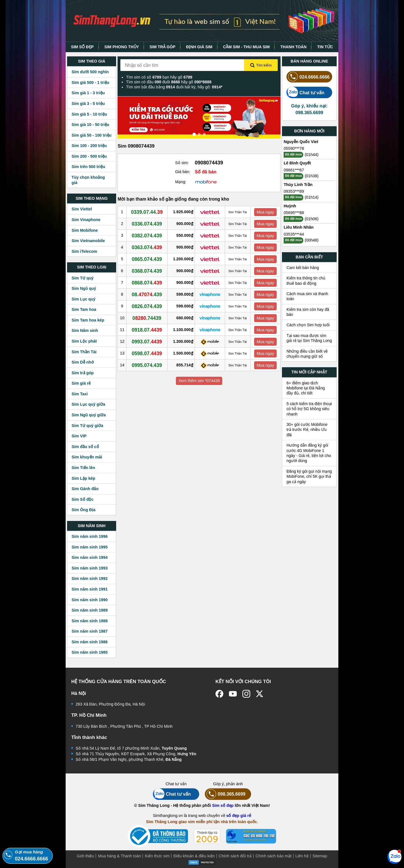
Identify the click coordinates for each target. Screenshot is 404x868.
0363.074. (147, 247)
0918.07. (147, 330)
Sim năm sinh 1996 (90, 536)
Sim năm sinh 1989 (90, 610)
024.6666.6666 (308, 77)
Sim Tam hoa (84, 309)
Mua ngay (265, 212)
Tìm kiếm (261, 65)
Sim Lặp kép (83, 478)
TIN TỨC (325, 47)
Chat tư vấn (305, 92)
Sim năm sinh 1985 (90, 652)
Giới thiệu (86, 856)
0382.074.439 (147, 235)
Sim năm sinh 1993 (90, 568)
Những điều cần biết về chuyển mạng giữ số (307, 354)
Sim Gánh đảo (85, 489)
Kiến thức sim (157, 856)
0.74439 (147, 318)
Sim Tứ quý (82, 278)
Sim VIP (79, 436)
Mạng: (181, 182)
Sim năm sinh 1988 (90, 621)
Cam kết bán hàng (303, 268)
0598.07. (147, 353)
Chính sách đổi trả (235, 856)
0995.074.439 (147, 365)
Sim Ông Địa (83, 510)
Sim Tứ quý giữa (87, 426)
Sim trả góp (83, 373)
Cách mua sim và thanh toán (307, 296)
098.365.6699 (225, 794)
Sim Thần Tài (84, 352)
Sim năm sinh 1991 (90, 589)
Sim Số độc (82, 499)
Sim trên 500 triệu (88, 167)
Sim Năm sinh (85, 330)
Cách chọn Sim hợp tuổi (308, 325)
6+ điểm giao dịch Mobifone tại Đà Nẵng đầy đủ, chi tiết (306, 388)
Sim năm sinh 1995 (90, 547)
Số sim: (182, 163)
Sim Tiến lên (83, 468)
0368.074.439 (147, 271)
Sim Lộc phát (84, 341)
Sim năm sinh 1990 (90, 600)
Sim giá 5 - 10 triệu (89, 114)
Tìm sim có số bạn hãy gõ (159, 77)
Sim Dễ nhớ (83, 362)
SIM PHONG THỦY (122, 47)
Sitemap (320, 856)
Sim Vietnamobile (88, 241)
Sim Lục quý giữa (88, 404)
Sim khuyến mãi (87, 457)
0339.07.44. (147, 212)
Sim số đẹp (223, 805)
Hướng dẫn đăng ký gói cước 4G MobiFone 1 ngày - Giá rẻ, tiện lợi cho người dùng (309, 453)
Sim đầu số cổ (85, 447)
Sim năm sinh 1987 (90, 631)
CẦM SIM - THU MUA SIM (246, 47)
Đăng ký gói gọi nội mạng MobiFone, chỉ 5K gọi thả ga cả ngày (309, 477)
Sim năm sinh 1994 (90, 557)
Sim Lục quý (83, 299)
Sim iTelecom (84, 251)
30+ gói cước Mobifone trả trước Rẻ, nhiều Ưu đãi (307, 430)
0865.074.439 (147, 259)
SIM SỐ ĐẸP (82, 47)
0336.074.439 (147, 224)
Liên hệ (302, 856)
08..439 (147, 294)
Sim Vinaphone (86, 220)
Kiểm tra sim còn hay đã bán (308, 312)
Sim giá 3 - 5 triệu (88, 104)
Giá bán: (183, 172)
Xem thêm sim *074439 (199, 381)
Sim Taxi (80, 394)
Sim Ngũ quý (84, 288)
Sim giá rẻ (81, 383)
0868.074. (147, 283)
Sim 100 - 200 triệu (89, 146)
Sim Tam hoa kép (88, 320)
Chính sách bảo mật (274, 856)
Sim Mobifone (85, 230)
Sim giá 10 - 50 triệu (90, 125)
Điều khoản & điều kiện (194, 856)
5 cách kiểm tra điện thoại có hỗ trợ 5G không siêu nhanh (309, 409)
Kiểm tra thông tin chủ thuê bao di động (306, 281)
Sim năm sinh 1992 (90, 578)
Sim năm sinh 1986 (90, 642)
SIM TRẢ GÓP (162, 47)
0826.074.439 (147, 306)
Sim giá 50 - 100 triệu (91, 135)
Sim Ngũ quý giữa (89, 415)
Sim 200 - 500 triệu (89, 156)
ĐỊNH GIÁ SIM (199, 47)
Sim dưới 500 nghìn (90, 72)
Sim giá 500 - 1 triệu (90, 82)
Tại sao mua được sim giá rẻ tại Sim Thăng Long (309, 338)
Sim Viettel (82, 209)
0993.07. (147, 341)
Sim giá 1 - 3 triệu (88, 93)
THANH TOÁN (293, 47)
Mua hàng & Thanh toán (119, 856)
